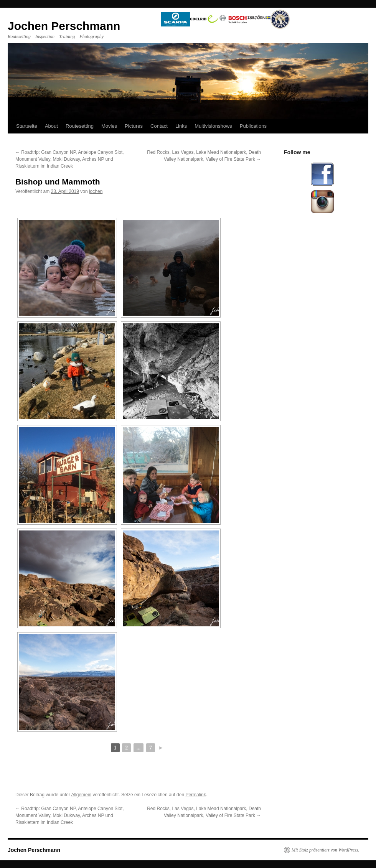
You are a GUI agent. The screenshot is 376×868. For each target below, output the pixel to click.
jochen (96, 191)
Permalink (195, 795)
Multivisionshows (213, 126)
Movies (109, 126)
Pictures (134, 126)
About (51, 126)
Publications (253, 126)
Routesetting (80, 126)
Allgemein (81, 795)
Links (181, 126)
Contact (159, 126)
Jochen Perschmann (34, 850)
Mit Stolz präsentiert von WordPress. (325, 850)
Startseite (27, 126)
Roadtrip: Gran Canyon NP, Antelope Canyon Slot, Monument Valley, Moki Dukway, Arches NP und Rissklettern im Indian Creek (70, 159)
